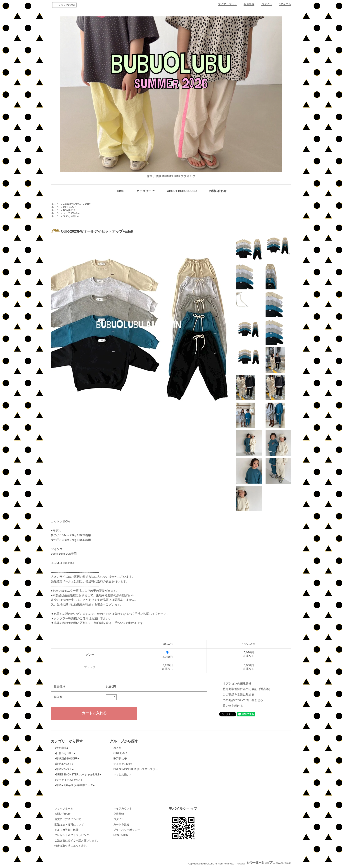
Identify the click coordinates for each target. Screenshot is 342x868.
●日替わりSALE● (65, 753)
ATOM (125, 835)
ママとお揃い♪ (71, 216)
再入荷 (117, 748)
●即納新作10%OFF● (67, 759)
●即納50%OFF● (64, 769)
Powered (264, 864)
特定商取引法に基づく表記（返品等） (247, 689)
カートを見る (121, 825)
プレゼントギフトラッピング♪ (72, 835)
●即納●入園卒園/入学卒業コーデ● (75, 785)
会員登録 (249, 4)
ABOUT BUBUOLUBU (182, 191)
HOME (120, 191)
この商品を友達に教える (239, 695)
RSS (116, 835)
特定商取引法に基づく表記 (70, 846)
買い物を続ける (233, 706)
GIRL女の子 (70, 207)
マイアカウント (227, 4)
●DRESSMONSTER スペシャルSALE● (78, 775)
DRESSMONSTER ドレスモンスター (136, 769)
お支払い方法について (68, 819)
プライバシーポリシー (127, 830)
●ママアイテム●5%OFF (69, 780)
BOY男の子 (69, 210)
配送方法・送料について (69, 825)
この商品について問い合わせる (243, 700)
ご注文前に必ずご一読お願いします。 (77, 840)
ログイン (267, 4)
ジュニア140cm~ (72, 213)
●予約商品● (61, 748)
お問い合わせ (218, 191)
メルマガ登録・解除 (66, 830)
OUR (88, 204)
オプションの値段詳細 (237, 683)
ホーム (55, 204)
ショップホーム (64, 809)
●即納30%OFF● (72, 204)
